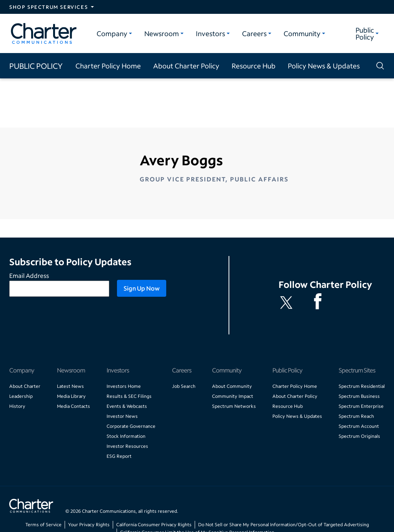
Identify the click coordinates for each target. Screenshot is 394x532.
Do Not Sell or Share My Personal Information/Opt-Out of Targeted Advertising (284, 525)
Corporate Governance (131, 426)
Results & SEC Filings (129, 396)
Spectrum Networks (234, 406)
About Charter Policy (186, 66)
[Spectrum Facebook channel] (319, 303)
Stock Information (126, 436)
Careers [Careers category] (254, 33)
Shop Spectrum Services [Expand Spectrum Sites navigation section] (48, 7)
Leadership (21, 396)
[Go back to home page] (31, 507)
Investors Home (124, 386)
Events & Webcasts (127, 406)
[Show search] (379, 66)
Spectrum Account (359, 426)
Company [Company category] (112, 33)
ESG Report (119, 456)
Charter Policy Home (108, 66)
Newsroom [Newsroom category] (162, 33)
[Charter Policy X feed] (288, 303)
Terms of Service (43, 525)
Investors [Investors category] (210, 33)
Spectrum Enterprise (361, 406)
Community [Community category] (302, 33)
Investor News (122, 416)
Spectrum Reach (356, 416)
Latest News (70, 386)
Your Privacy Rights (89, 525)
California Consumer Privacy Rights (154, 525)
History (17, 406)
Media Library (71, 396)
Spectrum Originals (359, 436)
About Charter (25, 386)
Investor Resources (127, 446)
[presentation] (68, 319)
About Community (232, 386)
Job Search (184, 386)
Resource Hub (254, 66)
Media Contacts (73, 406)
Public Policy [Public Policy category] (365, 33)
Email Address (29, 275)
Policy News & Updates (324, 66)
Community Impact (233, 396)
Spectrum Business (359, 396)
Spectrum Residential (362, 386)
